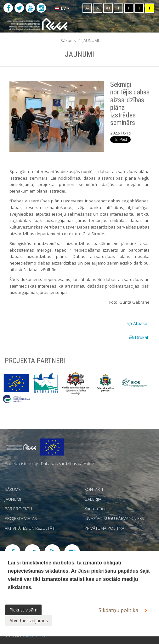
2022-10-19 (121, 133)
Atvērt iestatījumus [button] (29, 620)
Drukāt (139, 337)
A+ (108, 8)
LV (62, 8)
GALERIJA (93, 499)
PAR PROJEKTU (18, 509)
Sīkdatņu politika (124, 611)
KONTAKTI (94, 489)
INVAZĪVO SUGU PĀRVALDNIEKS (114, 518)
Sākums (68, 40)
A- (87, 8)
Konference (96, 509)
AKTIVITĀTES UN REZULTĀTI (30, 528)
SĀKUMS (13, 489)
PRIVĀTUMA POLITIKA (104, 528)
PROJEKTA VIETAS (21, 518)
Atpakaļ (138, 323)
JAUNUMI (91, 40)
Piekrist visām (23, 610)
